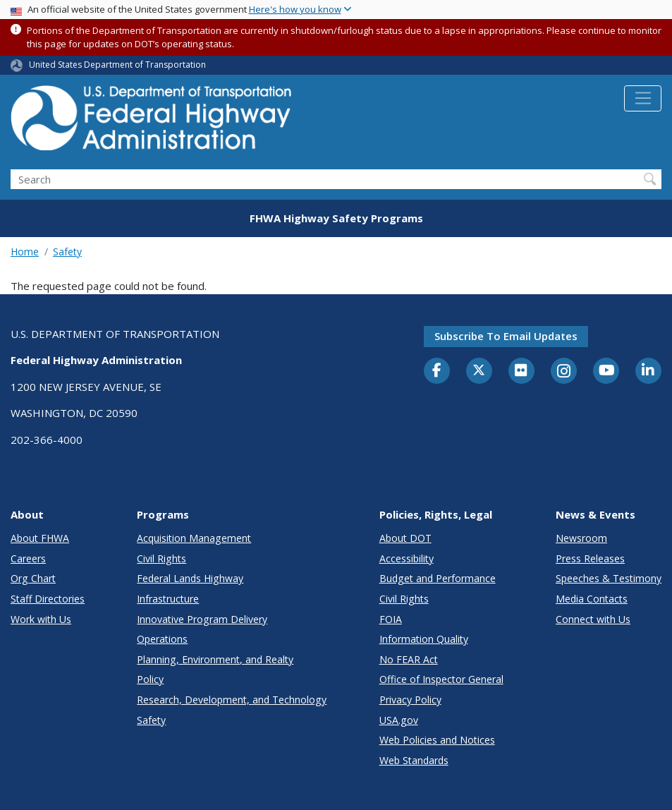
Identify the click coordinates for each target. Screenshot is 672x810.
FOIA (391, 619)
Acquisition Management (194, 538)
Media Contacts (592, 599)
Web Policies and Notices (437, 740)
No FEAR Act (409, 659)
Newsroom (581, 538)
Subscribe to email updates (506, 336)
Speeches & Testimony (609, 578)
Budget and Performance (438, 578)
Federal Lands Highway (190, 578)
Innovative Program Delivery (202, 619)
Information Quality (424, 639)
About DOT (405, 538)
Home (25, 252)
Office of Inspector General (441, 679)
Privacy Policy (410, 700)
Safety (67, 252)
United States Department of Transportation (117, 65)
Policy (150, 679)
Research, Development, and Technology (232, 700)
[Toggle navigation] (643, 99)
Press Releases (590, 558)
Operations (162, 639)
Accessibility (407, 558)
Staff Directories (48, 599)
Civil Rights (161, 558)
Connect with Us (593, 619)
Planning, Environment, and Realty (215, 659)
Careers (28, 558)
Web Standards (414, 760)
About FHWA (40, 538)
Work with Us (41, 619)
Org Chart (33, 578)
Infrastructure (168, 599)
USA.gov (399, 720)
